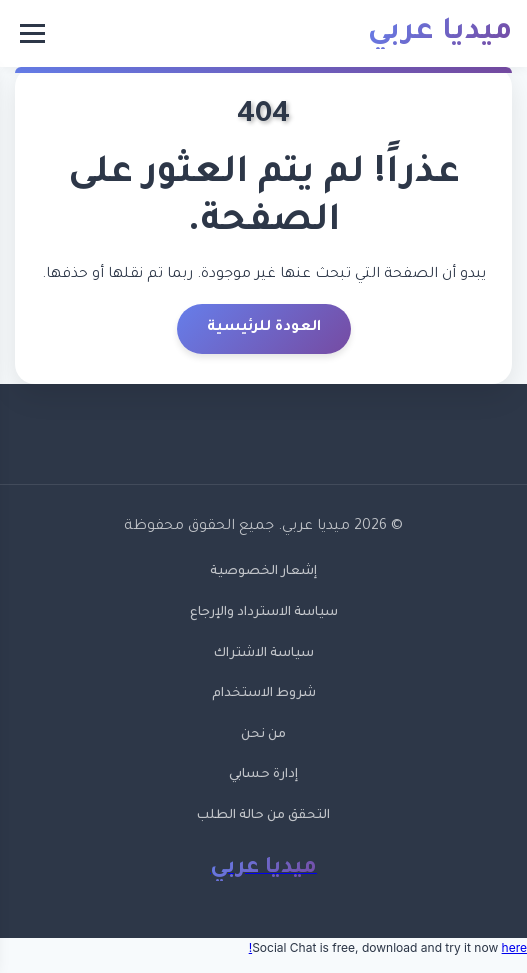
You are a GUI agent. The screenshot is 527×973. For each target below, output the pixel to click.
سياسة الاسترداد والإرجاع (264, 613)
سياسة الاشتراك (264, 654)
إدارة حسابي (263, 775)
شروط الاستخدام (264, 694)
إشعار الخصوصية (263, 572)
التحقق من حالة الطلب (263, 816)
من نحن (263, 735)
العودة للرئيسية (264, 328)
